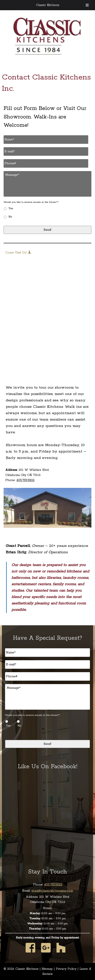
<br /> (47, 308)
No (10, 217)
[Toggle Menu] (87, 5)
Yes (11, 208)
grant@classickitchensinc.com (52, 891)
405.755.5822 (25, 480)
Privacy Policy (66, 969)
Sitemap (47, 969)
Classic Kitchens (48, 5)
